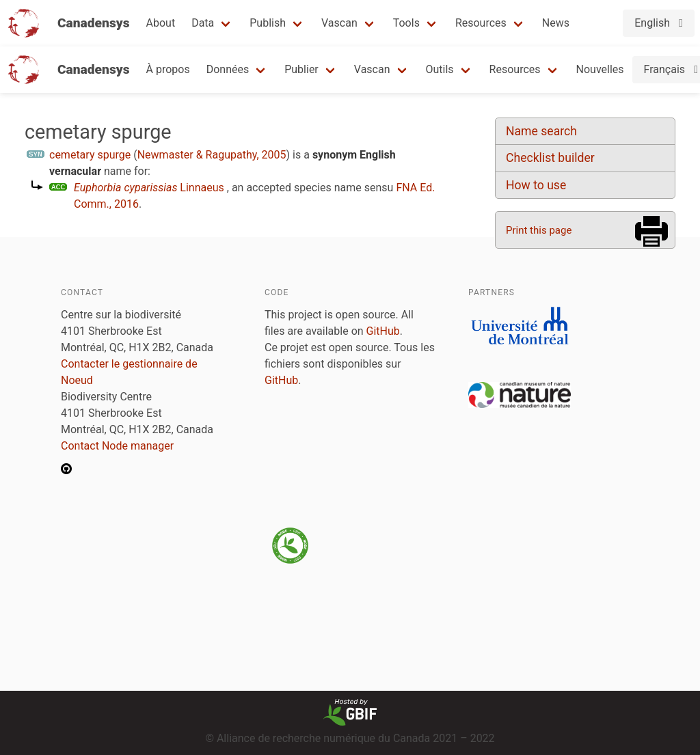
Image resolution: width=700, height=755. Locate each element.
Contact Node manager (117, 446)
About (161, 23)
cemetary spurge (90, 155)
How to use (536, 185)
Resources (481, 23)
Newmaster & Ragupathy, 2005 (212, 155)
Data (203, 23)
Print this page (539, 230)
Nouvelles (600, 69)
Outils (440, 69)
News (556, 23)
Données (228, 69)
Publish (268, 23)
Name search (541, 131)
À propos (168, 69)
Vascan (339, 23)
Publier (301, 69)
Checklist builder (550, 158)
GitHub (383, 331)
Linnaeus (149, 188)
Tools (406, 23)
